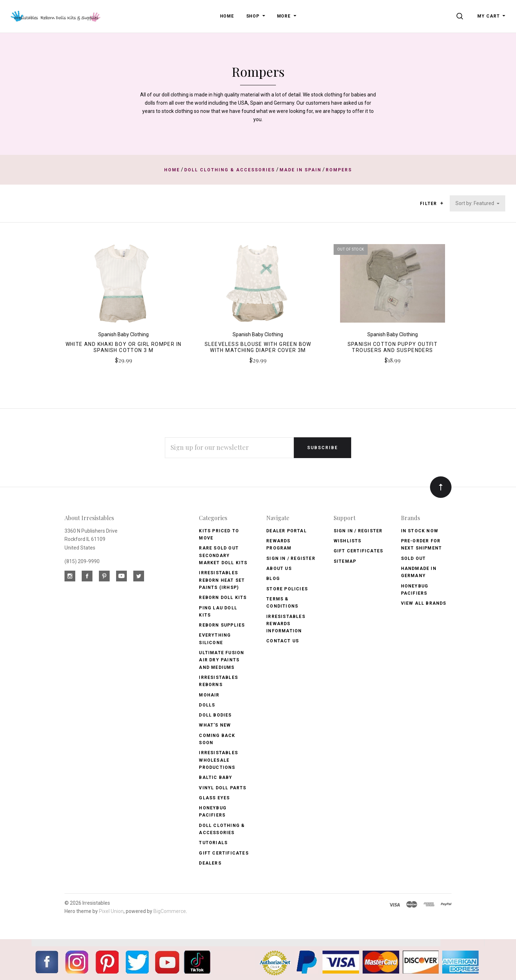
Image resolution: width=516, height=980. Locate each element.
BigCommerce (170, 911)
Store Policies (287, 589)
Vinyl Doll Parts (223, 788)
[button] (442, 203)
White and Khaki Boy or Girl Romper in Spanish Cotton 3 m (124, 347)
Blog (273, 579)
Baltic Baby (216, 777)
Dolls (207, 705)
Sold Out (414, 558)
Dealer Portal (286, 531)
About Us (279, 569)
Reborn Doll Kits (223, 598)
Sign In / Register (291, 558)
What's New (215, 725)
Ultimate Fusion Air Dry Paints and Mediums (221, 660)
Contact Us (283, 641)
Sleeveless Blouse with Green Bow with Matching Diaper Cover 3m (258, 347)
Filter (432, 204)
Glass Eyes (214, 798)
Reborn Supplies (222, 625)
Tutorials (213, 843)
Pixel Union (111, 911)
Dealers (210, 863)
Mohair (209, 695)
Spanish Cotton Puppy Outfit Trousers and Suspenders (393, 347)
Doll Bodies (215, 715)
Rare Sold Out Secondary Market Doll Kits (223, 555)
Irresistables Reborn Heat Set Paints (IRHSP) (222, 580)
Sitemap (345, 561)
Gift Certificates (224, 853)
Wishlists (348, 541)
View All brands (424, 603)
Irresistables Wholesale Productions (218, 760)
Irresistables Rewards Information (286, 624)
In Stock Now (420, 531)
